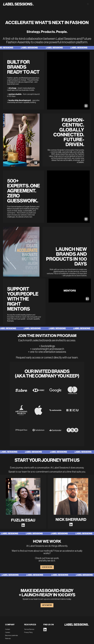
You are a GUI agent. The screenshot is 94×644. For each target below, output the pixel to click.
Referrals (8, 639)
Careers (8, 632)
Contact (8, 629)
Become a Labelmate (11, 635)
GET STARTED (47, 605)
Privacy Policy (28, 632)
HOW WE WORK (47, 567)
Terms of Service (29, 629)
